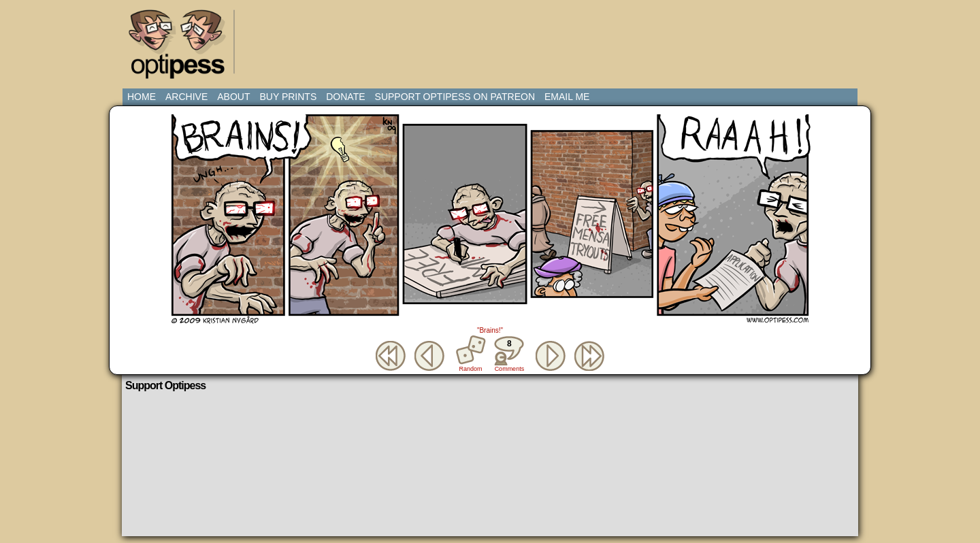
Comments (509, 354)
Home (142, 97)
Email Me (567, 97)
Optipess (184, 48)
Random (471, 369)
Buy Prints (288, 97)
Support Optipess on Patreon (455, 97)
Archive (186, 97)
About (233, 97)
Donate (345, 97)
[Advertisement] (493, 37)
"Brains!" (490, 330)
